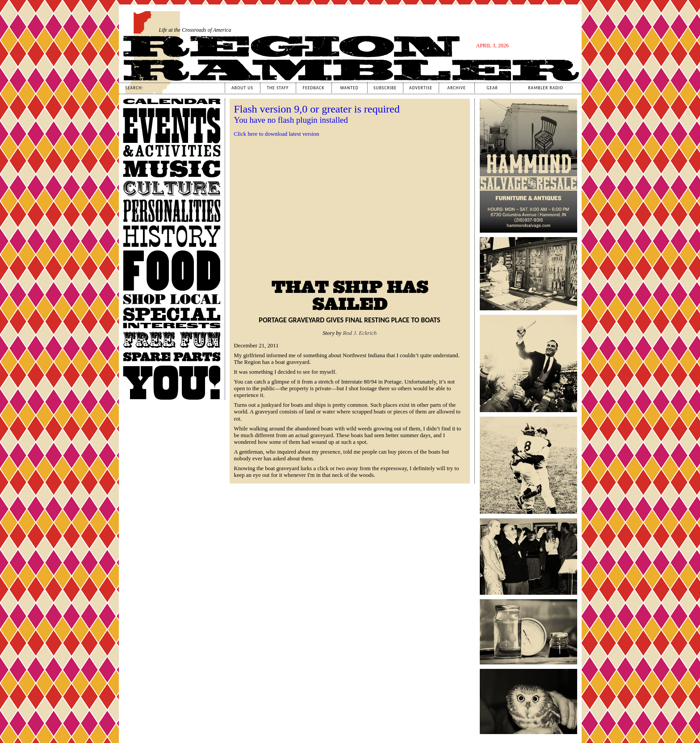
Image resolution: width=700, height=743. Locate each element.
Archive (456, 88)
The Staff (278, 88)
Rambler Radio (546, 88)
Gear (492, 88)
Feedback (314, 88)
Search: (134, 88)
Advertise (421, 88)
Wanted (349, 88)
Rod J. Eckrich (360, 333)
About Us (242, 88)
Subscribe (385, 88)
